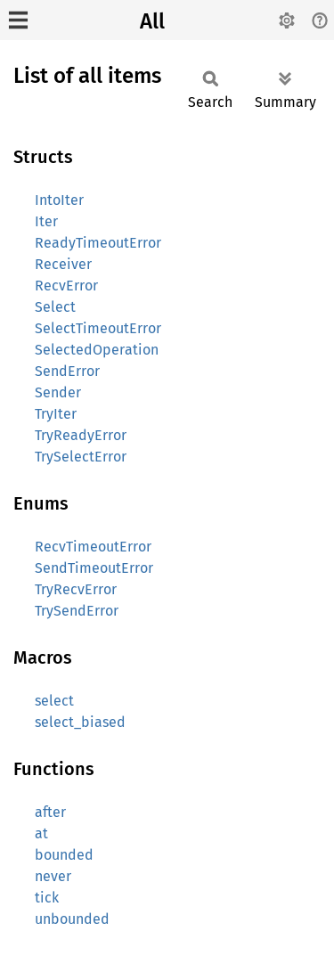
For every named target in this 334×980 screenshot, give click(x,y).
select (54, 701)
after (50, 812)
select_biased (80, 722)
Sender (58, 392)
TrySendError (77, 611)
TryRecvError (76, 589)
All (152, 21)
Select (55, 307)
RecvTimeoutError (93, 547)
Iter (46, 221)
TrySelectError (81, 457)
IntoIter (59, 200)
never (53, 876)
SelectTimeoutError (98, 328)
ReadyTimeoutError (98, 243)
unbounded (72, 919)
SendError (67, 371)
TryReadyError (81, 435)
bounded (64, 855)
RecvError (66, 286)
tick (47, 898)
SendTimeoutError (94, 568)
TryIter (56, 414)
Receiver (63, 264)
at (41, 833)
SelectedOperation (97, 350)
